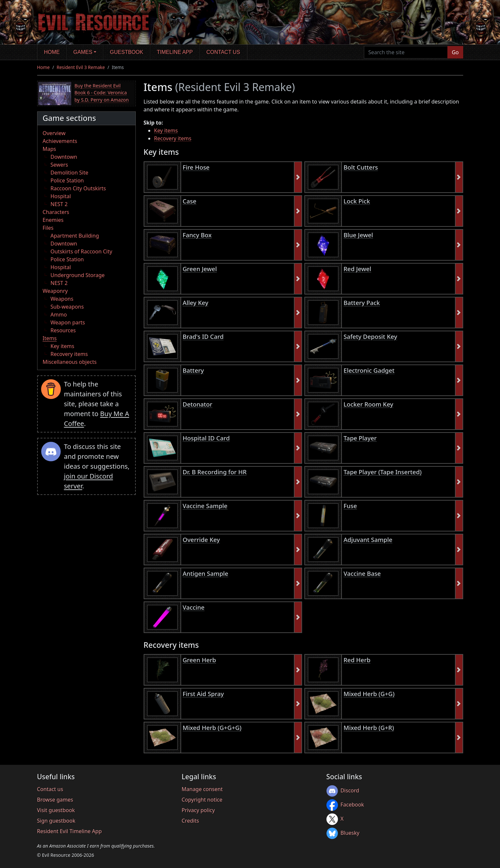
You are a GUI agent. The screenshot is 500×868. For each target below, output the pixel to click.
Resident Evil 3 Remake (81, 67)
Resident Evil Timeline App (70, 831)
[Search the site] (406, 52)
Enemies (53, 220)
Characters (56, 212)
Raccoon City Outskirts (78, 188)
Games (83, 52)
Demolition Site (70, 173)
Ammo (59, 315)
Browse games (55, 800)
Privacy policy (198, 810)
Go (455, 52)
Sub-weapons (67, 307)
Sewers (59, 165)
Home (52, 52)
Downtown (64, 157)
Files (48, 228)
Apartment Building (75, 236)
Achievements (60, 141)
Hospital (61, 196)
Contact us (223, 52)
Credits (190, 821)
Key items (62, 346)
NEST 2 (59, 204)
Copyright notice (202, 800)
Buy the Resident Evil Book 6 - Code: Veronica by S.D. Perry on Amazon (102, 93)
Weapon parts (68, 322)
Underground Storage (78, 275)
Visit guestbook (56, 810)
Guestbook (126, 52)
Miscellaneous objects (70, 362)
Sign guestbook (56, 821)
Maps (49, 149)
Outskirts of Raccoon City (82, 251)
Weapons (62, 299)
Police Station (67, 180)
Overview (54, 133)
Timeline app (175, 52)
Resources (63, 330)
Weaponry (55, 291)
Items (50, 338)
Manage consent (202, 789)
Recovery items (69, 354)
